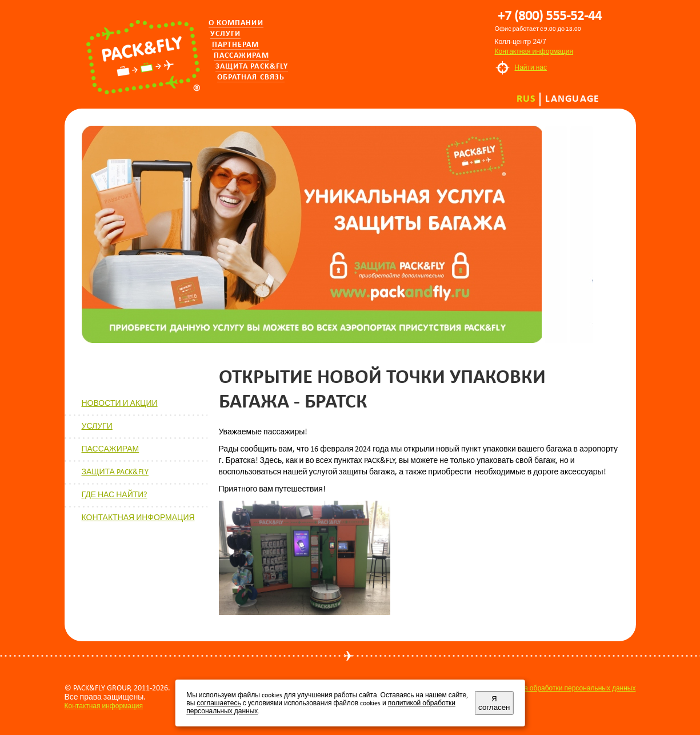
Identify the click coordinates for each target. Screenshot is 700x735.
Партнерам (236, 45)
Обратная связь (251, 77)
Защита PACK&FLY (252, 67)
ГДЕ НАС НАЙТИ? (115, 495)
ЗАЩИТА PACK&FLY (115, 472)
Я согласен (494, 703)
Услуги (226, 34)
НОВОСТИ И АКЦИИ (120, 403)
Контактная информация (534, 51)
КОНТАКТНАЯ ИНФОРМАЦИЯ (138, 518)
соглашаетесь (219, 703)
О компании (236, 23)
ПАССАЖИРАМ (111, 449)
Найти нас (531, 67)
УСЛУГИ (97, 426)
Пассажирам (241, 56)
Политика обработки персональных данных (567, 688)
